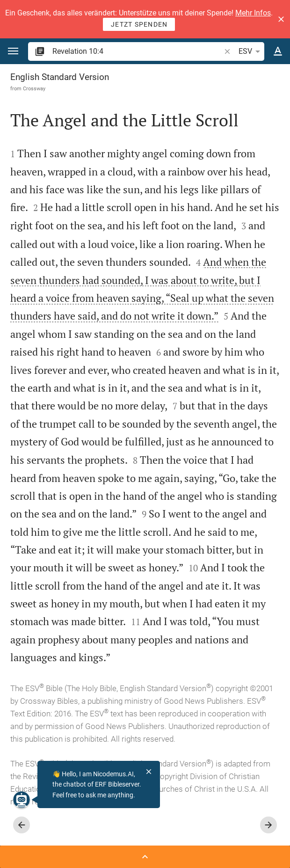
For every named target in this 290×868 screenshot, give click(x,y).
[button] (281, 19)
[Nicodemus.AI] (22, 800)
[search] (137, 51)
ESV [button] (251, 51)
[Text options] (278, 51)
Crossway (34, 88)
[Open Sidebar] (145, 857)
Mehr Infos (253, 13)
